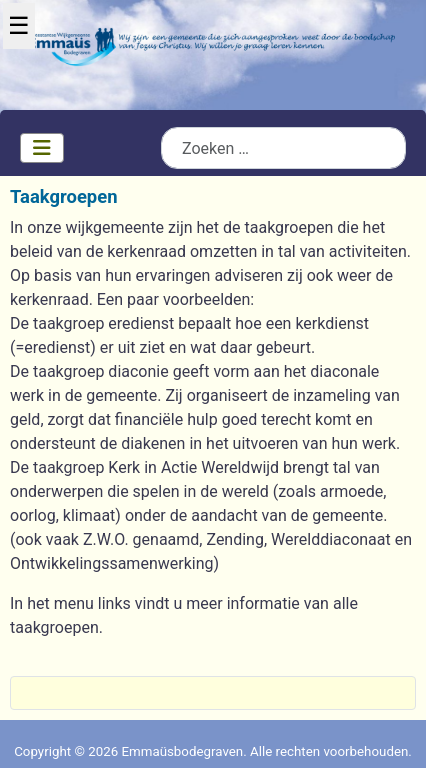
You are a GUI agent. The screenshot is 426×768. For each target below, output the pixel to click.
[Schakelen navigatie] (42, 148)
